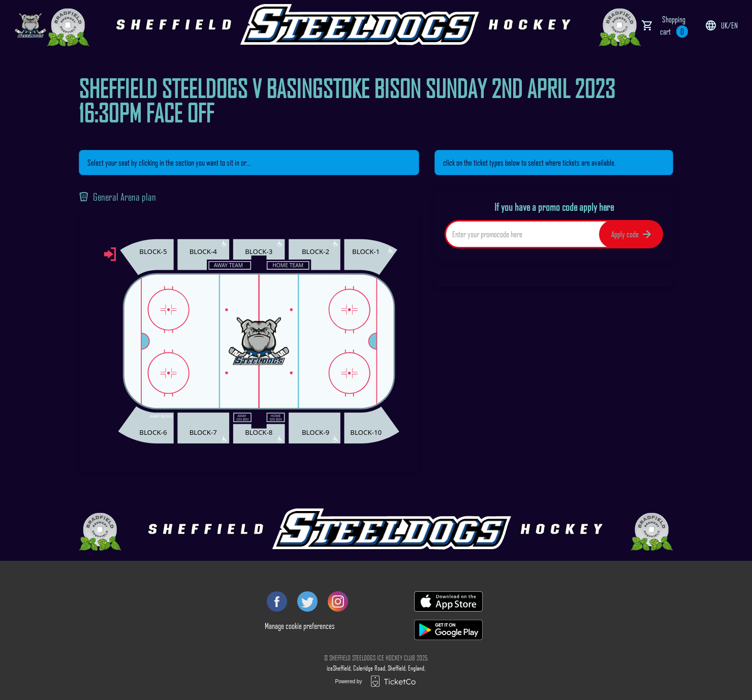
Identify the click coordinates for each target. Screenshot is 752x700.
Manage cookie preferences (300, 626)
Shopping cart (674, 26)
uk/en (721, 25)
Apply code (631, 234)
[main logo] (30, 25)
